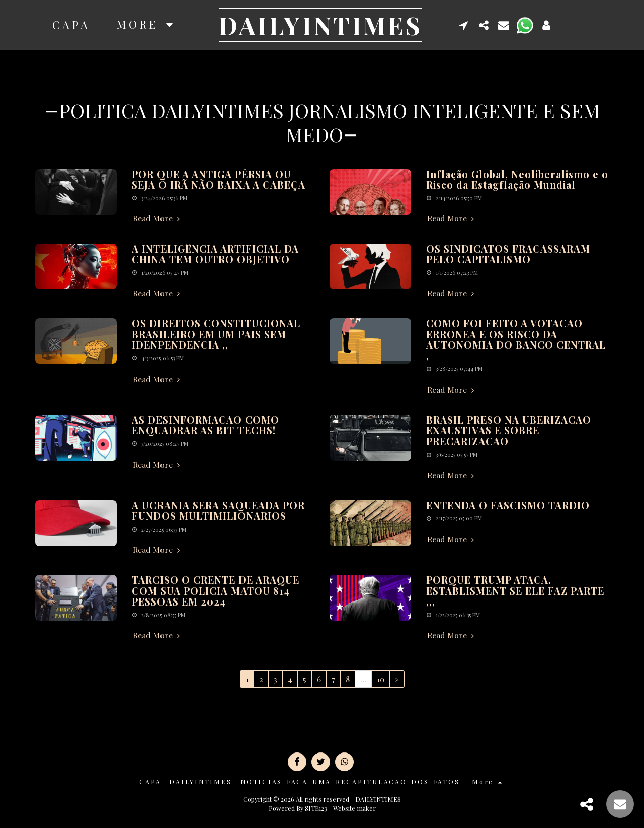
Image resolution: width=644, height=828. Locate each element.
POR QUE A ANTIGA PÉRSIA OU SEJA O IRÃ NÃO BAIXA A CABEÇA (219, 180)
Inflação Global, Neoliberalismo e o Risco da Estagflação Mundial (517, 180)
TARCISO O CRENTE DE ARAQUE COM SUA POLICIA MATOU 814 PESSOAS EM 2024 (216, 591)
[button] (464, 25)
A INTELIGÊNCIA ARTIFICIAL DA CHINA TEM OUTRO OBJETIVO (215, 254)
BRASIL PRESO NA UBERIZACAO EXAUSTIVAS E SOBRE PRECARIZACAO (509, 431)
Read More (158, 218)
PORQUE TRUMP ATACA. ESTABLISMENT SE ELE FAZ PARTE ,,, (515, 591)
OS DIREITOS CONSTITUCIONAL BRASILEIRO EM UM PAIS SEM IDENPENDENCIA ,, (216, 334)
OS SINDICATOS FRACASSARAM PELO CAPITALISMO (508, 254)
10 (381, 679)
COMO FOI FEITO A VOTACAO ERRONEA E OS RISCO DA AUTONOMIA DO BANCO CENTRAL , (516, 340)
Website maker (354, 808)
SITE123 (316, 808)
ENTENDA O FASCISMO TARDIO (508, 505)
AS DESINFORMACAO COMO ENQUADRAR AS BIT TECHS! (206, 425)
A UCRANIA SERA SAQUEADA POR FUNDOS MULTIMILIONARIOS (218, 511)
